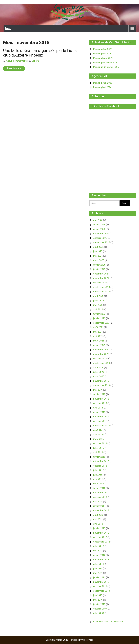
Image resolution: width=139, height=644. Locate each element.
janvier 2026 (99, 229)
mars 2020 (99, 376)
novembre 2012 (101, 533)
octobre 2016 (100, 443)
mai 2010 (98, 600)
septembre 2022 (102, 292)
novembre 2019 (101, 381)
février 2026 (99, 225)
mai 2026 (98, 220)
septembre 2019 (102, 385)
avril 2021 (98, 336)
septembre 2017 (102, 426)
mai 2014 (98, 502)
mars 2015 (99, 484)
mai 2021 (98, 332)
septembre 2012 (102, 542)
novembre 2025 (101, 234)
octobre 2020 (100, 359)
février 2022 (99, 314)
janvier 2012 (99, 555)
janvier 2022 (99, 318)
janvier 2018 (99, 412)
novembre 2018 (101, 399)
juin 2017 (98, 430)
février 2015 (99, 488)
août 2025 (98, 247)
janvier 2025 (99, 269)
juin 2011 (98, 569)
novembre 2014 (101, 493)
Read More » (14, 68)
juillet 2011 (99, 564)
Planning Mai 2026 (102, 54)
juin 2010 (98, 595)
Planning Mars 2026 (103, 58)
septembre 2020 (102, 363)
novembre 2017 (101, 417)
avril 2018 (98, 408)
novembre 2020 (101, 354)
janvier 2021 (99, 345)
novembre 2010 (101, 582)
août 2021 (98, 327)
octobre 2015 (100, 466)
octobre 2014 (100, 497)
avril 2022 (98, 309)
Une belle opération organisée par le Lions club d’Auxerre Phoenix (40, 53)
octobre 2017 (100, 421)
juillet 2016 (99, 448)
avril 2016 (98, 452)
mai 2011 (98, 573)
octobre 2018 (100, 403)
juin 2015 (98, 475)
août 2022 (98, 296)
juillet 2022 (99, 301)
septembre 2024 (102, 287)
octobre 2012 (100, 537)
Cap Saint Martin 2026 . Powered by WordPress (70, 640)
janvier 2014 (99, 506)
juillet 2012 (99, 546)
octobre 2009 (100, 609)
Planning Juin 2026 (103, 49)
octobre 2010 (100, 586)
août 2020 (98, 368)
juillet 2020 (99, 372)
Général (35, 61)
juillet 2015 (99, 470)
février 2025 (99, 265)
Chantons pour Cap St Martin (108, 622)
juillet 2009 (99, 613)
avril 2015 (98, 479)
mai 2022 (98, 305)
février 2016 (99, 457)
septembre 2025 (102, 242)
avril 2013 (98, 524)
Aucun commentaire (16, 61)
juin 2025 (98, 251)
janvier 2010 (99, 604)
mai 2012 (98, 551)
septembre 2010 (102, 591)
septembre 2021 (102, 323)
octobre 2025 (100, 238)
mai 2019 (98, 390)
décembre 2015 (101, 461)
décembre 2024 (101, 274)
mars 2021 (99, 341)
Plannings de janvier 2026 (106, 67)
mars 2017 (99, 439)
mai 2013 (98, 519)
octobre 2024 (100, 283)
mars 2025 (99, 260)
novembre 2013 (101, 510)
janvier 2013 (99, 528)
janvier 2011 (99, 577)
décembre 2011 (101, 560)
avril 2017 (98, 435)
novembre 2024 (101, 278)
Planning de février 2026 (105, 63)
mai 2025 (98, 256)
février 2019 (99, 394)
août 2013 (98, 515)
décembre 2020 (101, 350)
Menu (8, 28)
